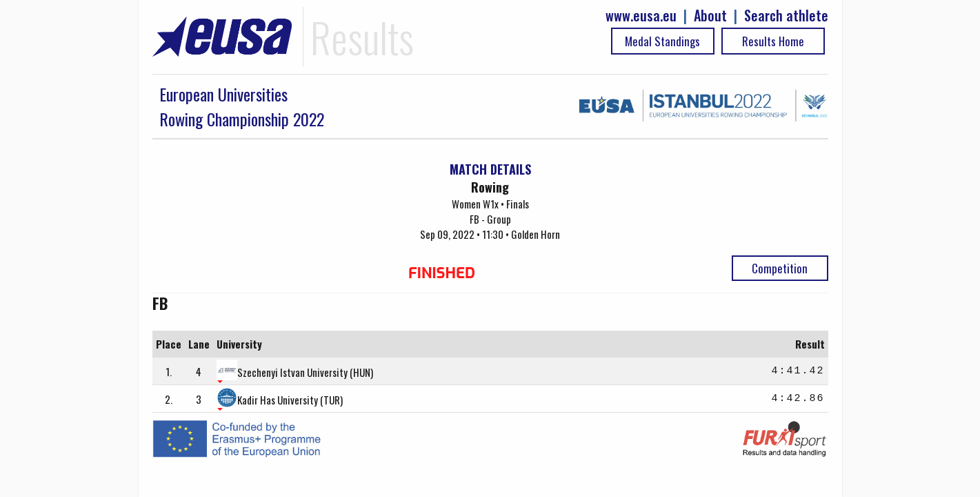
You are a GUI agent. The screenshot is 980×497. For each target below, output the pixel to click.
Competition (780, 268)
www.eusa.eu (641, 16)
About (710, 16)
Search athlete (786, 16)
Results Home (773, 41)
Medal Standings (662, 41)
